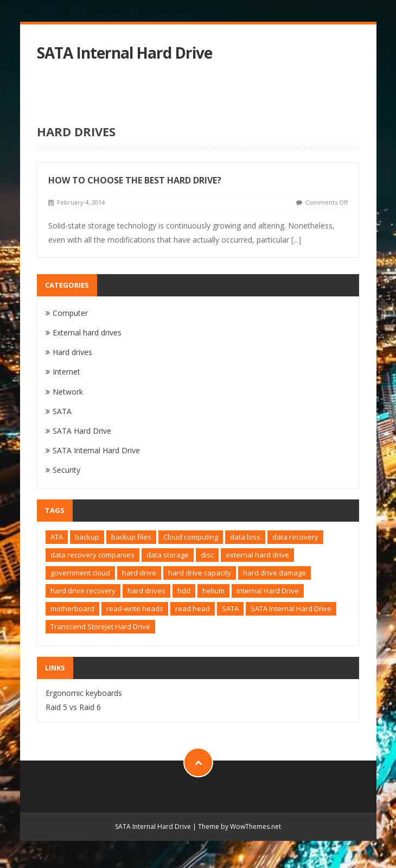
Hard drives (72, 352)
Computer (70, 313)
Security (66, 470)
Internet (66, 372)
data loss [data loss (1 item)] (245, 537)
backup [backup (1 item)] (87, 537)
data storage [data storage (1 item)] (168, 555)
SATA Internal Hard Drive (124, 53)
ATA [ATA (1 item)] (57, 537)
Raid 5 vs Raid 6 (73, 707)
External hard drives (87, 332)
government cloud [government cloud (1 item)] (80, 573)
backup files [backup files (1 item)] (131, 537)
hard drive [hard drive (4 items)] (139, 573)
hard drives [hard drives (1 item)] (146, 591)
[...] (296, 240)
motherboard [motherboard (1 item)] (72, 609)
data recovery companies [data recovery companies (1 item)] (92, 555)
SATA (62, 411)
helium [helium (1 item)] (213, 591)
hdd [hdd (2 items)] (184, 591)
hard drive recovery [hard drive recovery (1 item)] (83, 591)
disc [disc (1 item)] (207, 555)
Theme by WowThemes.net (239, 826)
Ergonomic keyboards (84, 693)
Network (68, 392)
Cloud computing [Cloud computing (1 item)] (191, 537)
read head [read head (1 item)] (193, 609)
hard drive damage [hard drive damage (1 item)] (274, 573)
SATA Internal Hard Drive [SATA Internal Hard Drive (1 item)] (291, 609)
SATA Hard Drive (82, 431)
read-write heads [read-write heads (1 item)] (135, 609)
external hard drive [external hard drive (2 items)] (257, 555)
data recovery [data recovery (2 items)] (295, 537)
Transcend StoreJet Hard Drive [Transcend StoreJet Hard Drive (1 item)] (100, 626)
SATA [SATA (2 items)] (230, 609)
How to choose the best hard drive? (135, 180)
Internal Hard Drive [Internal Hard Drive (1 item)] (268, 591)
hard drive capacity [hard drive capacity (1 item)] (200, 573)
